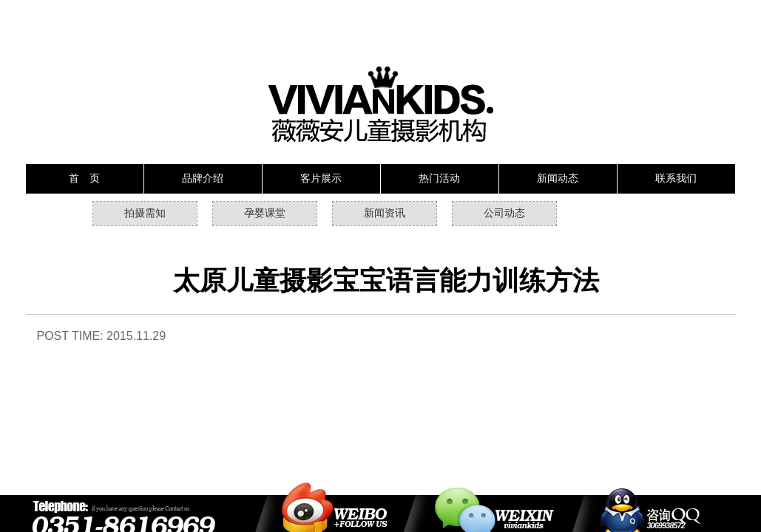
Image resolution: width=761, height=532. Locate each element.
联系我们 (676, 178)
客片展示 (321, 178)
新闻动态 (558, 178)
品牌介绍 (203, 178)
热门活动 (439, 178)
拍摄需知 (145, 213)
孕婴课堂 (265, 213)
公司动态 (504, 213)
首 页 (84, 178)
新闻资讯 (385, 213)
